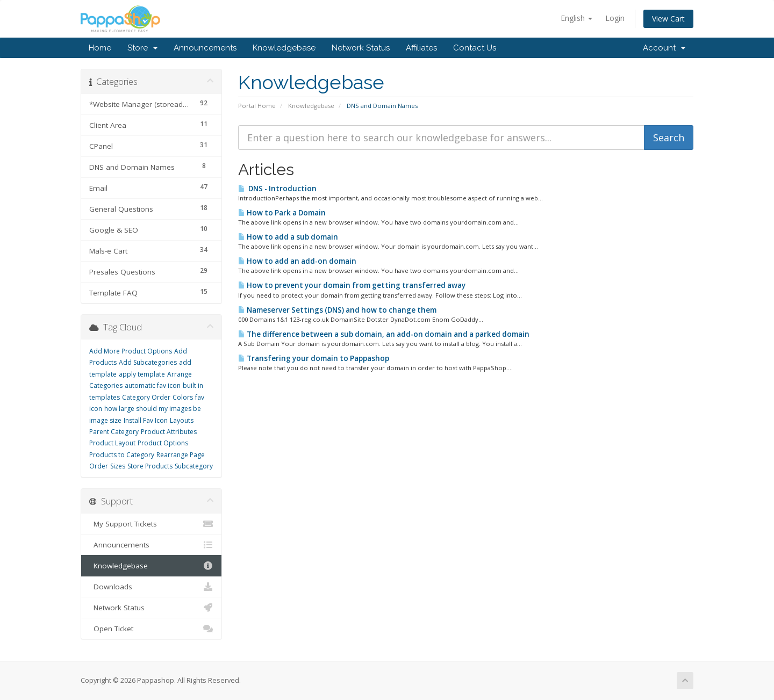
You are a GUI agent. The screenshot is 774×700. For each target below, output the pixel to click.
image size (105, 420)
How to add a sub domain (288, 237)
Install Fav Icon (146, 420)
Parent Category (114, 432)
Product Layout (112, 443)
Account (664, 48)
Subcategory (194, 466)
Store (142, 48)
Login (615, 18)
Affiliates (421, 48)
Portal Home (257, 106)
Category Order (146, 397)
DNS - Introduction (277, 189)
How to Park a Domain (282, 213)
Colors (183, 397)
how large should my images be (153, 409)
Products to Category (122, 455)
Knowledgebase (284, 48)
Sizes (118, 466)
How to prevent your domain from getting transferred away (352, 285)
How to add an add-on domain (297, 261)
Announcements (205, 48)
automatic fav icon (153, 385)
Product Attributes (169, 432)
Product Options (163, 443)
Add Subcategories (148, 362)
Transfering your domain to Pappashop (314, 358)
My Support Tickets (151, 524)
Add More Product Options (131, 351)
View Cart (668, 19)
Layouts (182, 420)
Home (100, 48)
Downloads (151, 587)
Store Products (150, 466)
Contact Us (475, 48)
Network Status (361, 48)
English (576, 18)
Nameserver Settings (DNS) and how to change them (337, 310)
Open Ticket (151, 629)
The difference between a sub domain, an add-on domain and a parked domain (384, 334)
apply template (142, 374)
